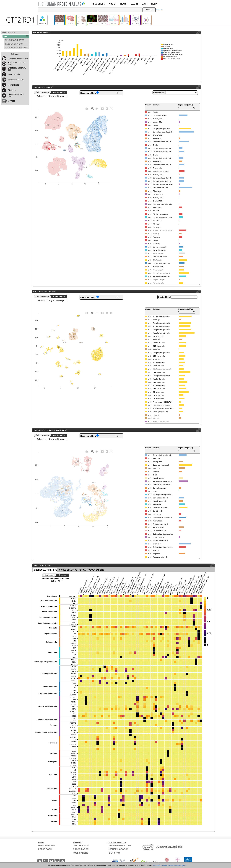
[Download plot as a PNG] (87, 108)
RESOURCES (98, 4)
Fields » (159, 10)
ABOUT (113, 4)
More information (160, 865)
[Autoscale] (111, 108)
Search (149, 10)
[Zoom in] (102, 108)
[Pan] (97, 108)
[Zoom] (92, 108)
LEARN (134, 4)
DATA (145, 4)
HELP (154, 4)
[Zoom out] (107, 108)
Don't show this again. (178, 865)
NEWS (123, 4)
